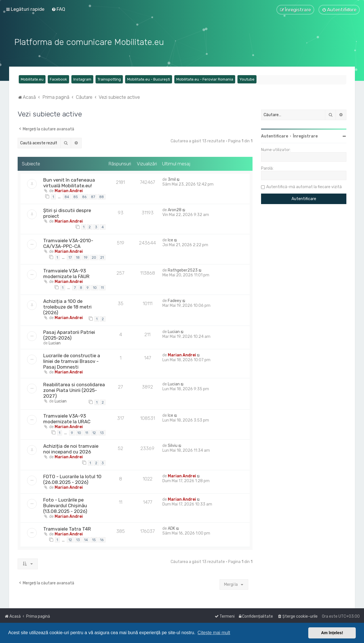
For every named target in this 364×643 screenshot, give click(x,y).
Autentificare (275, 136)
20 (94, 257)
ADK (171, 528)
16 (102, 539)
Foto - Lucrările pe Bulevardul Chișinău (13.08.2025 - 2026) (65, 505)
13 (102, 432)
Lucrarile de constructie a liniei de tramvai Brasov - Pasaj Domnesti (72, 361)
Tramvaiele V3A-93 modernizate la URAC (67, 418)
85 (76, 196)
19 (86, 257)
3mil (172, 179)
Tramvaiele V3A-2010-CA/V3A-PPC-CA (68, 243)
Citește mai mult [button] (214, 633)
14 (86, 539)
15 (94, 539)
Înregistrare (305, 136)
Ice (170, 239)
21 (102, 257)
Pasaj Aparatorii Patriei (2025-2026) (69, 334)
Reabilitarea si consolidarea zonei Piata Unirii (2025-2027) (74, 390)
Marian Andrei (69, 190)
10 (95, 287)
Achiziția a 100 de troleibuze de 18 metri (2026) (67, 306)
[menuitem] (58, 9)
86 (84, 196)
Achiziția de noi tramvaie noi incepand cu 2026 (71, 448)
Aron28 (175, 209)
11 (102, 287)
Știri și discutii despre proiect (67, 212)
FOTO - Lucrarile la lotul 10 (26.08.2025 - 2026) (72, 478)
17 (70, 257)
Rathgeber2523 (183, 270)
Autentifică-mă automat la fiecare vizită (304, 186)
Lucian (55, 343)
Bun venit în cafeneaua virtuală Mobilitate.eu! (69, 182)
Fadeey (175, 300)
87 (93, 196)
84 (67, 196)
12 (94, 432)
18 (78, 257)
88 (102, 196)
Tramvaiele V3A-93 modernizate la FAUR (66, 273)
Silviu (173, 445)
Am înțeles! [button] (332, 633)
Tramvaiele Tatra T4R (67, 528)
